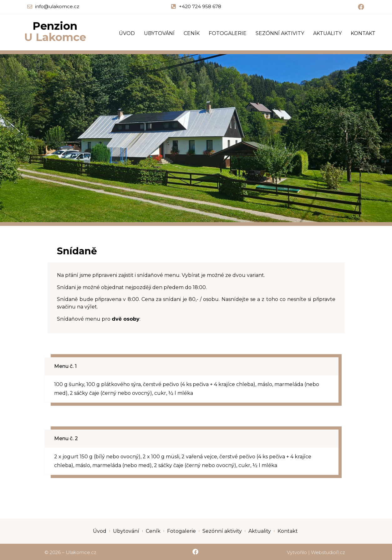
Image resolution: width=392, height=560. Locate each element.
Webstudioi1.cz (328, 552)
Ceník (192, 33)
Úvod (127, 33)
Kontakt (363, 33)
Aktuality (327, 33)
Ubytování (159, 33)
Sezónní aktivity (280, 33)
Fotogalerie (228, 33)
